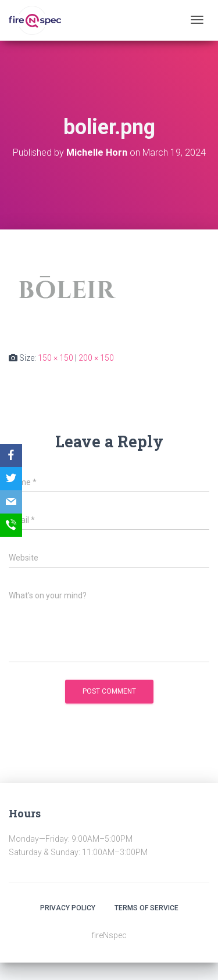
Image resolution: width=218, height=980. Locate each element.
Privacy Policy (68, 908)
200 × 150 (96, 358)
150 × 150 (56, 358)
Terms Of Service (146, 908)
